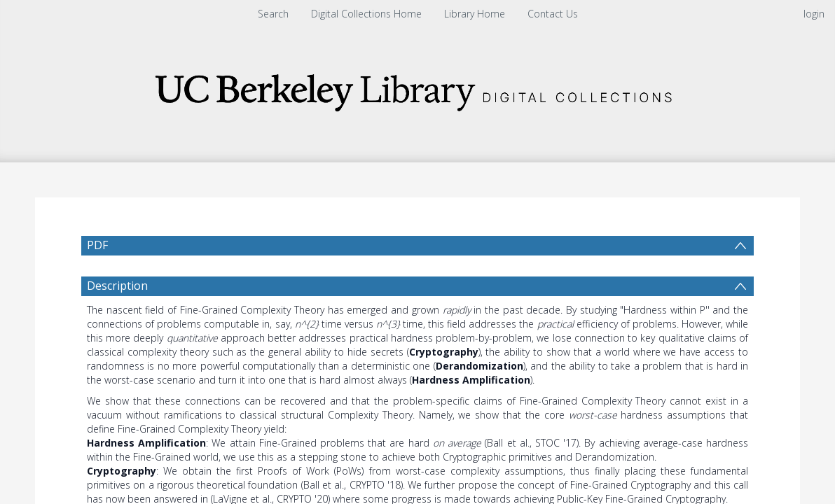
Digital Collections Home (366, 14)
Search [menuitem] (273, 14)
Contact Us (553, 14)
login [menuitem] (814, 14)
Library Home (475, 14)
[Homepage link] (417, 89)
